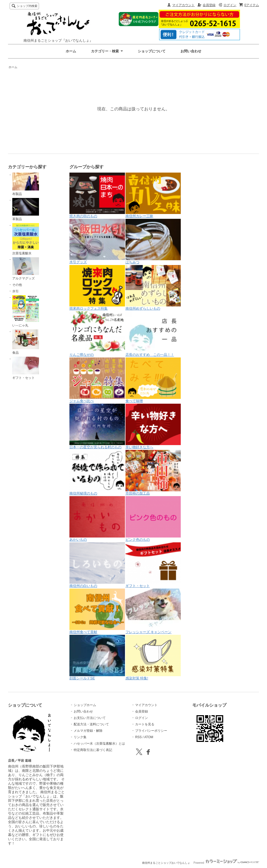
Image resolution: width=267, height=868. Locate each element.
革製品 (26, 209)
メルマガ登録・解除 (88, 731)
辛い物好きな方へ (153, 426)
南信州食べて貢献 (97, 611)
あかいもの (97, 519)
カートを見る (145, 724)
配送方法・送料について (91, 724)
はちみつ (153, 242)
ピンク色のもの (153, 519)
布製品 (26, 184)
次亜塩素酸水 (26, 239)
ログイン (230, 5)
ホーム (71, 51)
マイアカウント (183, 5)
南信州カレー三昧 (153, 195)
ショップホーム (85, 705)
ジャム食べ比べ (97, 380)
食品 (26, 342)
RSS (138, 737)
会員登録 (209, 5)
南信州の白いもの (97, 565)
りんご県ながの (97, 334)
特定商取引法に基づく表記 (93, 750)
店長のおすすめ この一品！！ (153, 334)
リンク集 (80, 737)
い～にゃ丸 (26, 311)
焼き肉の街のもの (97, 195)
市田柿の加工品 (153, 473)
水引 (15, 291)
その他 (17, 285)
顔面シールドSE (97, 657)
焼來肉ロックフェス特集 (97, 288)
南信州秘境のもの (97, 473)
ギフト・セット (26, 368)
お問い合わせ (191, 51)
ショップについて (152, 51)
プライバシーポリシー (151, 731)
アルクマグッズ (26, 269)
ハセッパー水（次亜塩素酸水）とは (99, 744)
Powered (226, 863)
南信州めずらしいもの (153, 288)
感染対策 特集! (153, 657)
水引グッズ (97, 241)
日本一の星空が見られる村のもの (97, 426)
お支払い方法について (90, 718)
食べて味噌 (153, 380)
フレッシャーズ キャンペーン (153, 611)
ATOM (149, 737)
